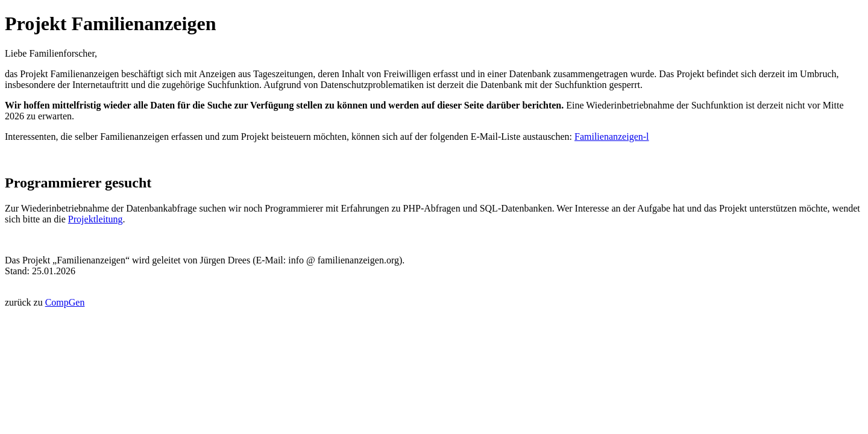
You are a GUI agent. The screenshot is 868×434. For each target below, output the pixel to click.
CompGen (65, 302)
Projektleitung (96, 219)
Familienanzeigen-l (612, 137)
